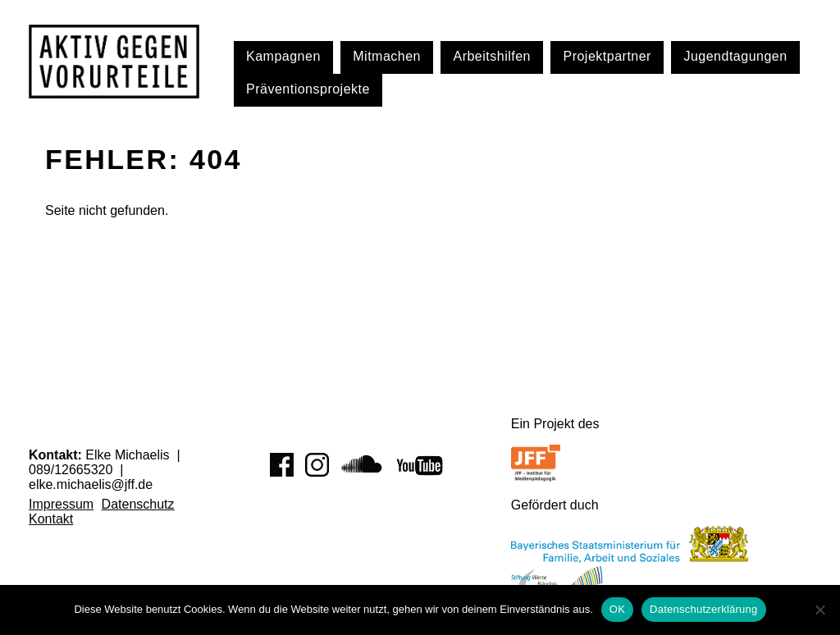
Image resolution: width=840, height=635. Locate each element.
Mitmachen (387, 56)
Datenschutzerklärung (703, 609)
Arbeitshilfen (492, 56)
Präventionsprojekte (308, 89)
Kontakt (51, 519)
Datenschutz (138, 504)
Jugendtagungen (735, 56)
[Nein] (819, 610)
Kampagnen (283, 56)
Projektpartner (607, 56)
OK (617, 609)
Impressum (61, 504)
